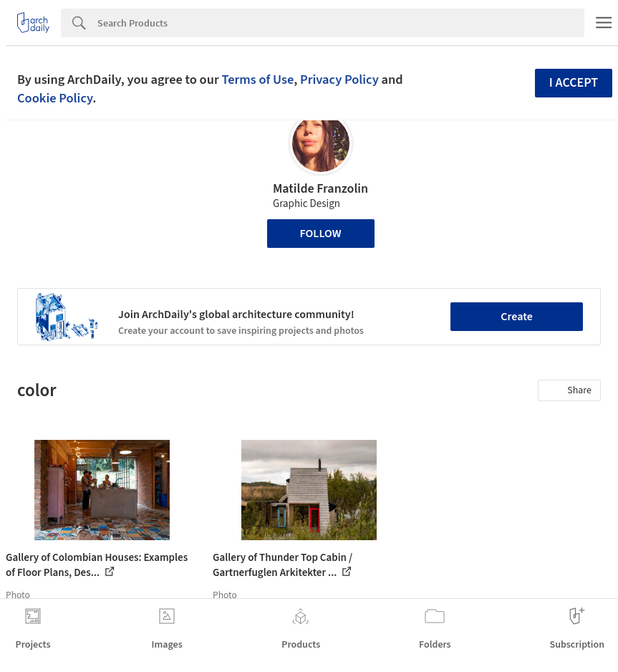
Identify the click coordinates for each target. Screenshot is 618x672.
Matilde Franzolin (320, 189)
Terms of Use (257, 80)
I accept (574, 83)
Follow (321, 234)
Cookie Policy (55, 98)
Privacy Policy (339, 80)
